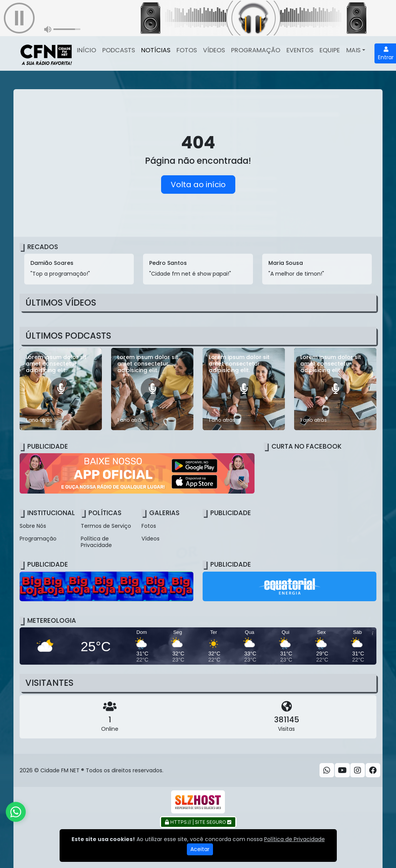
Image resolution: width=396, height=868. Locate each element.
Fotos (187, 50)
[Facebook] (373, 770)
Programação (256, 50)
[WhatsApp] (327, 770)
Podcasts (119, 50)
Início (87, 50)
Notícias (156, 50)
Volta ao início (198, 185)
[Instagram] (358, 770)
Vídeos (214, 50)
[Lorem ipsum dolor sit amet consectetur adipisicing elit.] (61, 389)
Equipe (330, 50)
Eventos (300, 50)
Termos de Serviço (106, 526)
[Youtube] (342, 770)
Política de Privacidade (96, 542)
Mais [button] (353, 50)
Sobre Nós (33, 526)
